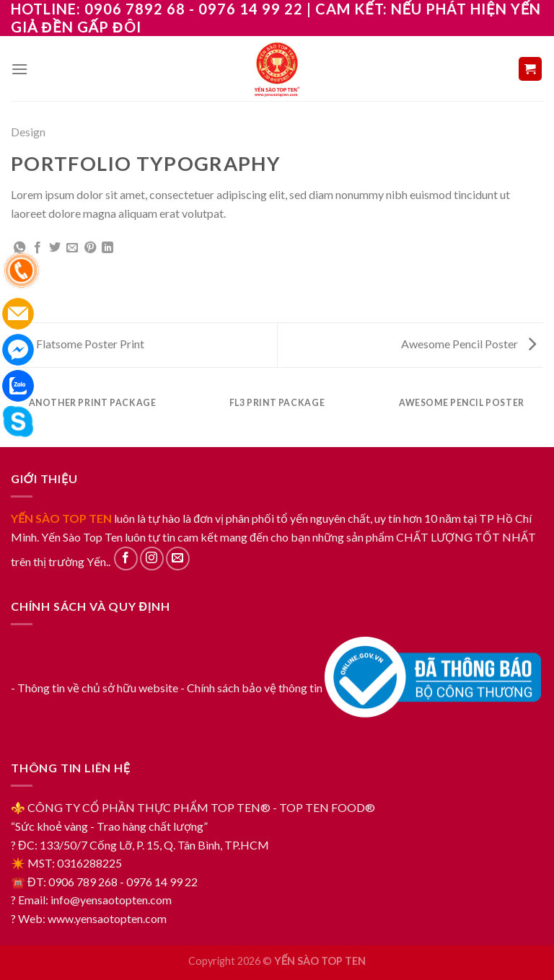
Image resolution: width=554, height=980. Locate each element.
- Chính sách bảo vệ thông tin (251, 688)
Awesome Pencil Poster (469, 344)
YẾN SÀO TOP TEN (61, 518)
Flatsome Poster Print (81, 344)
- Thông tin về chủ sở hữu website (94, 688)
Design (28, 132)
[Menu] (19, 69)
